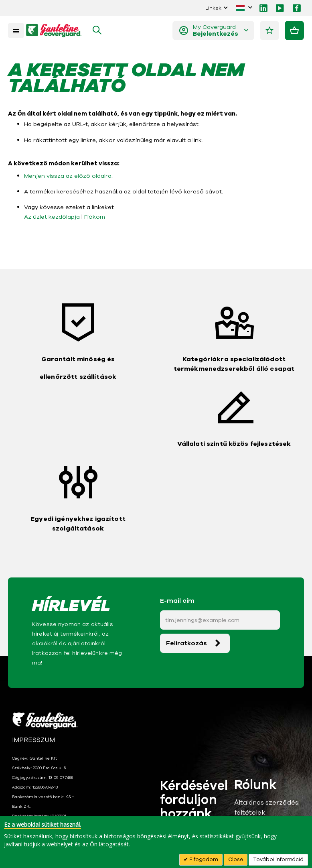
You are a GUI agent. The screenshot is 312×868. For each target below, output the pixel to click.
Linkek (213, 8)
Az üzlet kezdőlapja (51, 219)
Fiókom (93, 219)
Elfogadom (203, 860)
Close (236, 860)
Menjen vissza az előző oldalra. (67, 177)
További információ (278, 860)
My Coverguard (216, 30)
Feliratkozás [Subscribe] (186, 646)
